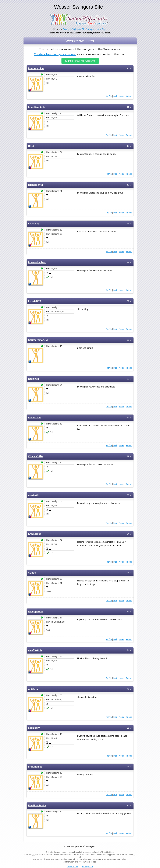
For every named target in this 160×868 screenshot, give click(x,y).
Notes (122, 96)
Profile (109, 96)
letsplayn (34, 379)
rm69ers (33, 689)
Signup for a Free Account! (80, 61)
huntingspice (36, 68)
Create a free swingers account (55, 54)
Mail (115, 96)
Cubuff (32, 573)
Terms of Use (72, 867)
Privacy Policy (87, 867)
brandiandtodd (37, 107)
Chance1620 (35, 456)
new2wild (34, 495)
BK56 (31, 146)
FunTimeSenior (37, 806)
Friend (129, 96)
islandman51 (36, 185)
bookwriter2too (37, 262)
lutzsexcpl (34, 224)
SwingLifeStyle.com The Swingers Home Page (85, 29)
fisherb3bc (34, 418)
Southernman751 (38, 340)
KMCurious (35, 534)
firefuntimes (35, 767)
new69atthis (35, 650)
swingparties (36, 612)
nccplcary (34, 728)
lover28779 (35, 301)
